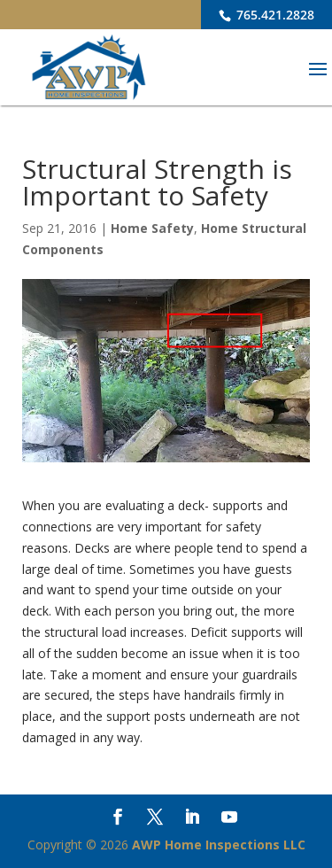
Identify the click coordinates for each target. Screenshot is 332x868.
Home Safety (152, 228)
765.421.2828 (274, 15)
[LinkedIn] (192, 818)
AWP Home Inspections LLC (219, 845)
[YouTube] (229, 818)
